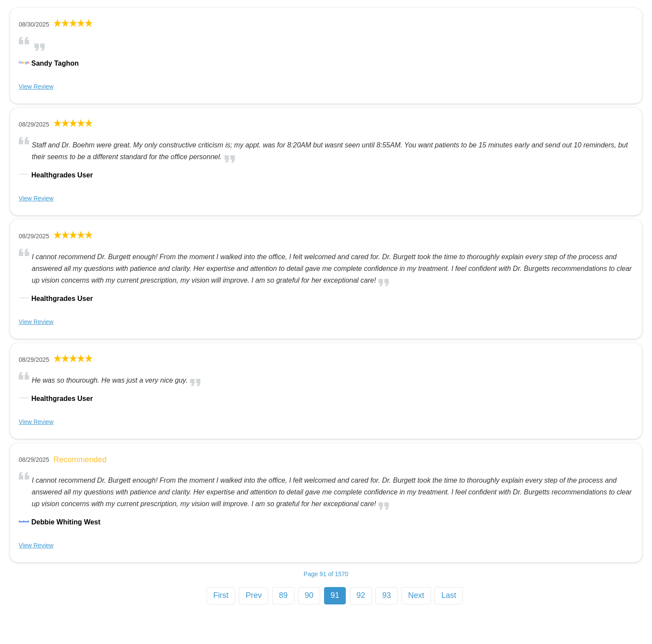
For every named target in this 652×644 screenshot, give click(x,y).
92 (361, 595)
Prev (254, 595)
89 (283, 595)
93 (387, 595)
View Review (36, 87)
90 (309, 595)
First (221, 595)
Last (449, 595)
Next (416, 595)
